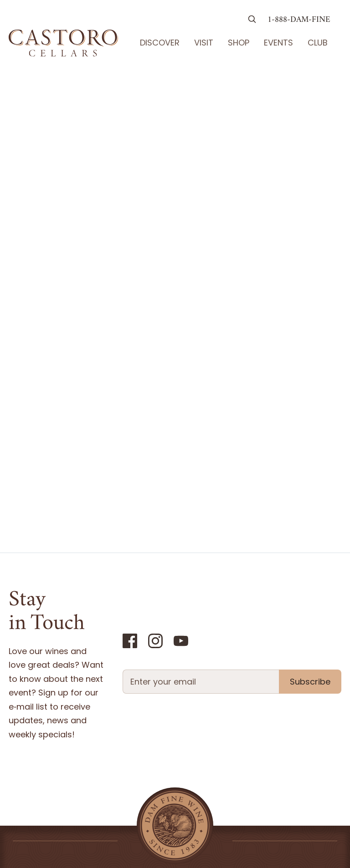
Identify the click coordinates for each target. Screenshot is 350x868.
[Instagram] (155, 641)
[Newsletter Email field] (201, 682)
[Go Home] (63, 43)
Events (278, 43)
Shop (239, 43)
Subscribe (310, 682)
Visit (204, 43)
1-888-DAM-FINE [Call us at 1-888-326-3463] (299, 20)
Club (318, 43)
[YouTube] (181, 641)
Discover (160, 43)
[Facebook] (130, 641)
